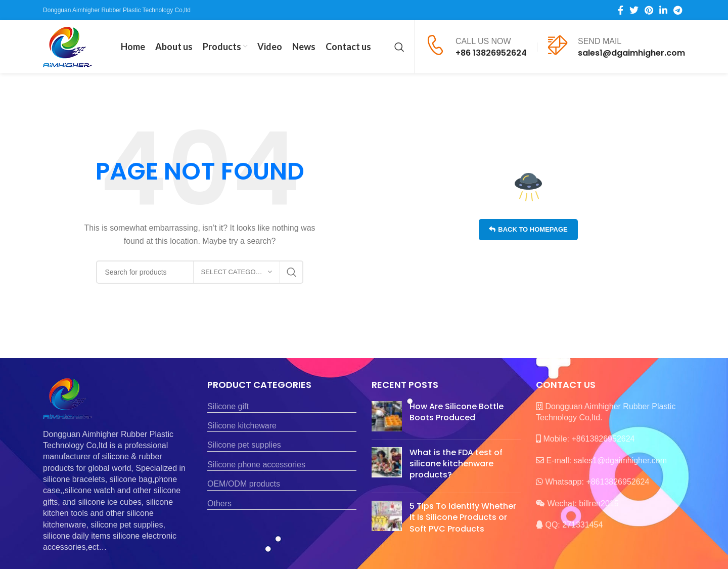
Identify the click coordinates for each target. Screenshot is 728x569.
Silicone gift (228, 406)
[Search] (399, 47)
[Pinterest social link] (649, 10)
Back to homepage (528, 229)
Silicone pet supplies (244, 445)
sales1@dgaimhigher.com (631, 53)
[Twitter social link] (634, 10)
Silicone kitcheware (242, 426)
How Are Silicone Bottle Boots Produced (457, 412)
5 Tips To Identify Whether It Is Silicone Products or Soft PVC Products (463, 517)
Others (219, 504)
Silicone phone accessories (256, 465)
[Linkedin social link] (663, 10)
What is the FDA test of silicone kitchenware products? (456, 464)
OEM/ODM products (244, 484)
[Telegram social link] (678, 10)
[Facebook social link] (621, 10)
